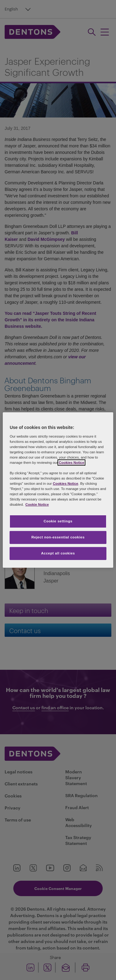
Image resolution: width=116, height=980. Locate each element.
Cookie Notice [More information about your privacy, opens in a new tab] (37, 504)
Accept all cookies (58, 553)
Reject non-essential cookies (58, 537)
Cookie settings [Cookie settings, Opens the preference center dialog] (58, 521)
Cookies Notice (71, 463)
